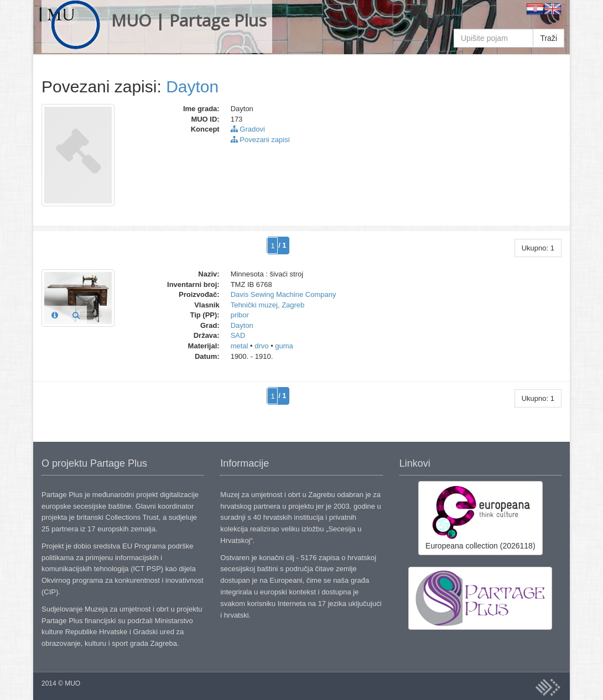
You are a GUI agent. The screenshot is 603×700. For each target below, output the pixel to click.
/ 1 (282, 245)
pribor (240, 315)
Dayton (192, 87)
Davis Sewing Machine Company (284, 294)
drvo (261, 346)
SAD (238, 335)
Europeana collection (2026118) (480, 518)
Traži (549, 38)
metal (240, 346)
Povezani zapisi (260, 140)
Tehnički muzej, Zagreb (268, 305)
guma (284, 346)
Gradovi (248, 129)
